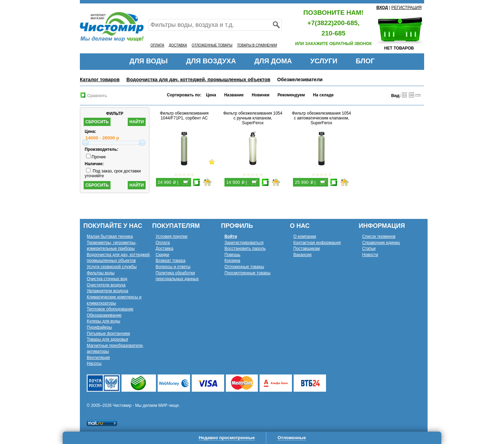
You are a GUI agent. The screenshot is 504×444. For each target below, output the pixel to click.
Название (234, 95)
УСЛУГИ (324, 61)
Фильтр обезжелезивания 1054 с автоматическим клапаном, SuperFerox (322, 118)
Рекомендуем (291, 95)
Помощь (232, 255)
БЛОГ (365, 61)
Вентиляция (98, 358)
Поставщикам (307, 249)
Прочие (96, 157)
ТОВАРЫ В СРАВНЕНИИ (257, 45)
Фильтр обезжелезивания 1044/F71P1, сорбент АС (184, 116)
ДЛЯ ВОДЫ (149, 61)
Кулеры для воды (103, 321)
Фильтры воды (101, 273)
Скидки (162, 255)
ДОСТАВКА (178, 45)
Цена (211, 95)
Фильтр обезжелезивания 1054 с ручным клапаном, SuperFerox (253, 118)
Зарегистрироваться (244, 243)
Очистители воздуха (106, 285)
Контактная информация (317, 243)
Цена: (91, 131)
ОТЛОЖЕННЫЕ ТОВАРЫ (212, 45)
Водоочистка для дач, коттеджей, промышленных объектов (198, 80)
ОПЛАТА (157, 45)
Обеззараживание (104, 315)
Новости (370, 255)
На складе (323, 95)
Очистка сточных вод (107, 279)
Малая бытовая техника (110, 236)
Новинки (260, 95)
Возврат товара (171, 261)
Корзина (232, 261)
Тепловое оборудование (110, 309)
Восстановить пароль (245, 249)
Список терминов (379, 236)
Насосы (94, 363)
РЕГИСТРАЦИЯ (407, 8)
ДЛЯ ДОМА (273, 61)
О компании (305, 236)
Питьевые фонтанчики (108, 334)
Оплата (163, 243)
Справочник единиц (381, 243)
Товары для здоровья (107, 339)
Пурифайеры (99, 327)
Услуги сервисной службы (112, 267)
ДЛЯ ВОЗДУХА (211, 61)
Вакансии (302, 255)
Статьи (369, 249)
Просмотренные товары (248, 273)
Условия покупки (172, 236)
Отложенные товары (244, 267)
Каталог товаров (100, 80)
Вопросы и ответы (173, 267)
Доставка (165, 249)
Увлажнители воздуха (107, 291)
